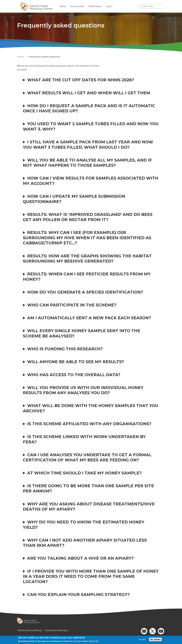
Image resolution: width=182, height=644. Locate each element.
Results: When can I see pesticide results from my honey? (87, 277)
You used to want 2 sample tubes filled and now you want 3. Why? (91, 126)
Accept (142, 639)
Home (21, 57)
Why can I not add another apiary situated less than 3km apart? (85, 543)
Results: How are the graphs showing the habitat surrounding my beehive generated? (87, 259)
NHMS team (95, 6)
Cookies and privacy (56, 630)
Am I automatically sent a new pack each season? (89, 318)
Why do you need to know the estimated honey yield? (84, 525)
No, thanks (155, 639)
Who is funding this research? (65, 349)
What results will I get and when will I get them (89, 93)
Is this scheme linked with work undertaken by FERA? (84, 439)
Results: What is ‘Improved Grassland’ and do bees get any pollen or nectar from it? (88, 217)
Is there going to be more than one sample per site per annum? (88, 488)
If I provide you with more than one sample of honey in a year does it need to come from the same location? (91, 576)
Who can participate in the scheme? (72, 305)
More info (94, 641)
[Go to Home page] (36, 6)
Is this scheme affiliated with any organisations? (89, 424)
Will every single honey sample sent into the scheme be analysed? (82, 333)
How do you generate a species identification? (85, 292)
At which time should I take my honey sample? (84, 473)
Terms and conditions (29, 630)
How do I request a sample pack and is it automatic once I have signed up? (89, 108)
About (63, 6)
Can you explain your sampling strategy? (78, 595)
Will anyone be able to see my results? (76, 362)
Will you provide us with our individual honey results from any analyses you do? (83, 390)
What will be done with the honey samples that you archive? (91, 408)
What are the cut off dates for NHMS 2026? (81, 80)
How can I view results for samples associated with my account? (91, 181)
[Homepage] (91, 621)
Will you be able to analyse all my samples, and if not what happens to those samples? (87, 163)
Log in (109, 6)
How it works (77, 6)
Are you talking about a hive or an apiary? (81, 558)
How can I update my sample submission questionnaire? (74, 199)
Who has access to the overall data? (74, 375)
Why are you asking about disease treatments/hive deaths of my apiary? (89, 507)
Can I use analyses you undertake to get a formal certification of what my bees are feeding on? (87, 457)
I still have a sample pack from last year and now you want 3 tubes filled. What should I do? (88, 145)
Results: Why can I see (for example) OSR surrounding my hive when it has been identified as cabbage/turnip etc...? (87, 238)
